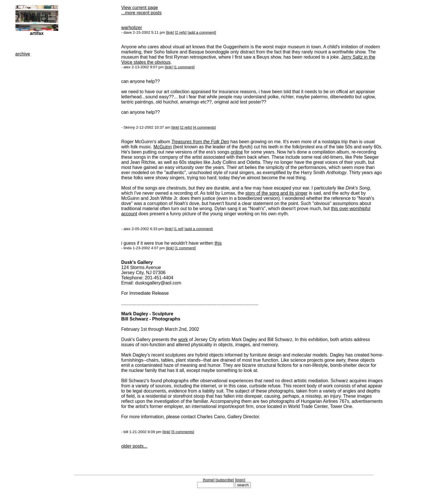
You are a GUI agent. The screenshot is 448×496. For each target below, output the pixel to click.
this (218, 243)
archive (23, 54)
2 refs (181, 32)
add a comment (202, 32)
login (240, 480)
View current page (140, 8)
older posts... (134, 446)
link (170, 32)
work (183, 339)
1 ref (179, 229)
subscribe (225, 480)
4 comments (204, 127)
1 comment (184, 67)
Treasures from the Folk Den (200, 142)
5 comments (183, 432)
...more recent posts (141, 13)
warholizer (132, 28)
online (237, 152)
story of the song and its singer (277, 193)
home (209, 480)
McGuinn (163, 147)
